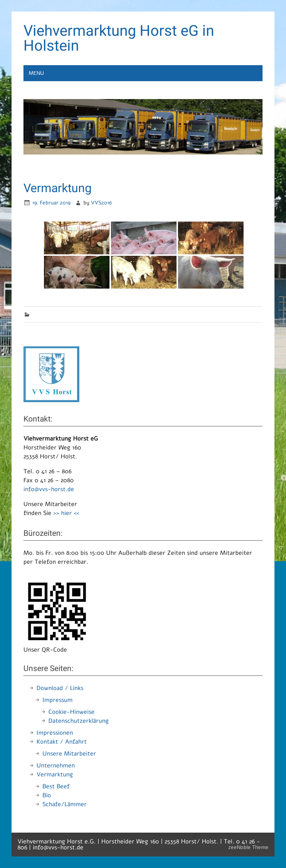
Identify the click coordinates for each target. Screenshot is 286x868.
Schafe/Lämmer (65, 804)
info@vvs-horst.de (49, 489)
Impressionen (55, 733)
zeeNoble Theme (248, 847)
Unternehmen (56, 766)
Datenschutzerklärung (79, 721)
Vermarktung (55, 775)
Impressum (58, 700)
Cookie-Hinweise (71, 712)
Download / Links (60, 688)
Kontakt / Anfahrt (62, 742)
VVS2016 (101, 203)
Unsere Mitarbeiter (69, 754)
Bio (47, 795)
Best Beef (56, 786)
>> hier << (66, 513)
